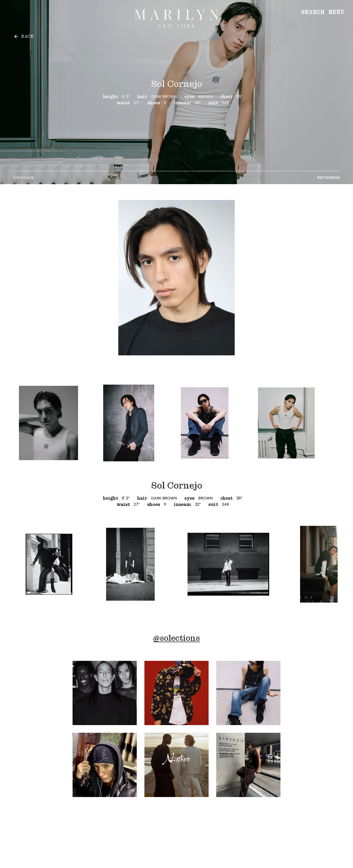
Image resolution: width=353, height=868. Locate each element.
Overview (24, 178)
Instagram (328, 178)
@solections (176, 638)
